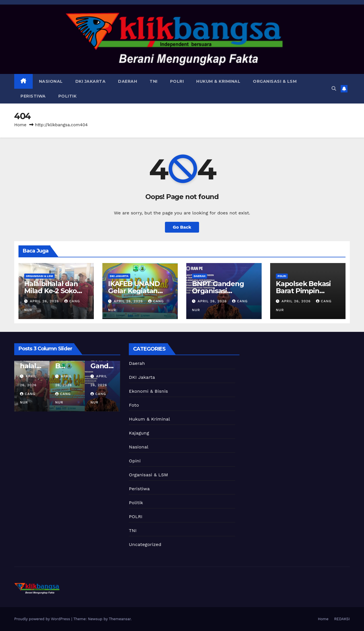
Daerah (128, 81)
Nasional (51, 81)
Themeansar (120, 619)
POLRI (177, 81)
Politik (68, 96)
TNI (154, 81)
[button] (334, 89)
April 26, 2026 (45, 301)
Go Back (182, 227)
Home (20, 125)
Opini (135, 461)
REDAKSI (342, 619)
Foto (134, 405)
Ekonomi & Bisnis (148, 391)
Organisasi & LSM (275, 81)
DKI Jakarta (91, 81)
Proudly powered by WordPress (43, 619)
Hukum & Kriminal (218, 81)
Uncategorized (145, 544)
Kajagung (139, 433)
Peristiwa (33, 96)
